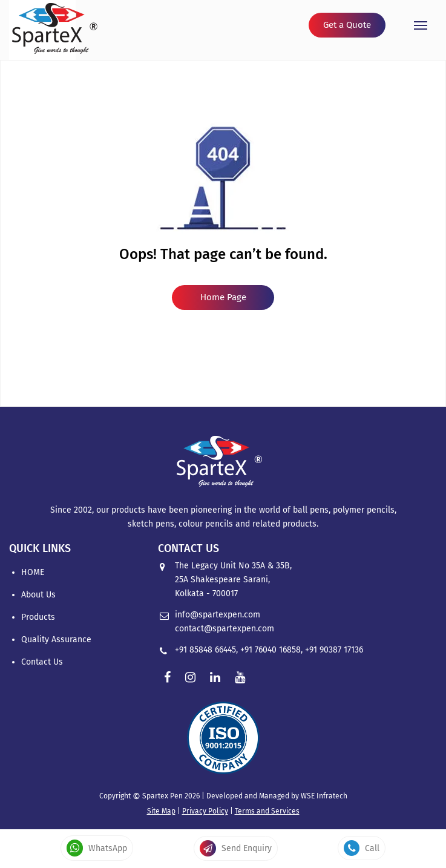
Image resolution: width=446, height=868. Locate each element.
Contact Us (42, 662)
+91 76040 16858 (271, 650)
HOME (33, 572)
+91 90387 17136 (334, 650)
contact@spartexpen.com (225, 629)
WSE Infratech (324, 796)
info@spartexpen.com (218, 615)
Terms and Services (267, 811)
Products (38, 617)
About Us (38, 595)
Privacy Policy (205, 811)
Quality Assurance (56, 639)
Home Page (223, 297)
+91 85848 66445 (205, 650)
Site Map (161, 811)
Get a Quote (347, 25)
